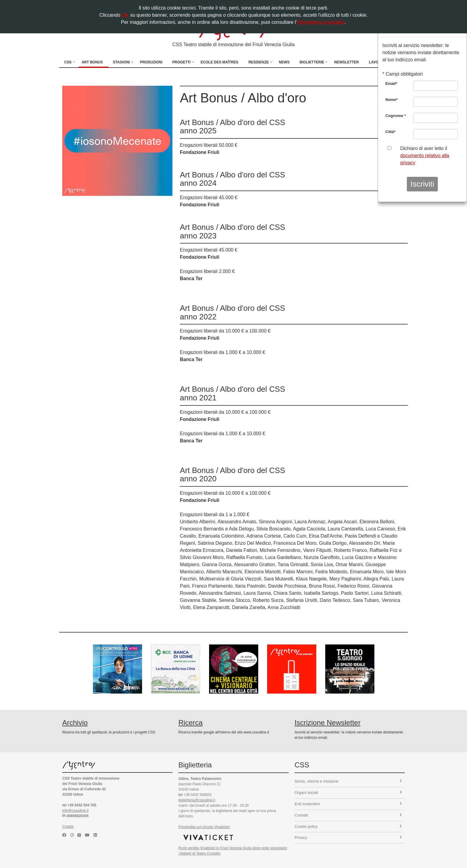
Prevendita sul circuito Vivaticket (204, 827)
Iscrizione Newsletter (327, 723)
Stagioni (121, 62)
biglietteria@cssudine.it (197, 800)
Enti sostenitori (348, 804)
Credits (68, 827)
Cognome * (396, 116)
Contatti (348, 815)
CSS (68, 62)
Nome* (391, 100)
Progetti (182, 62)
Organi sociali (348, 793)
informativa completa (321, 22)
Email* (391, 83)
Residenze (259, 62)
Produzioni (151, 62)
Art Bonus (92, 62)
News (284, 62)
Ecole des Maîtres (220, 62)
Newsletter (347, 62)
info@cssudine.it (75, 811)
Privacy (348, 837)
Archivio (75, 723)
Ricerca (190, 723)
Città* (390, 132)
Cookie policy (348, 826)
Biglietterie (312, 62)
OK (125, 15)
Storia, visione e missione (348, 781)
